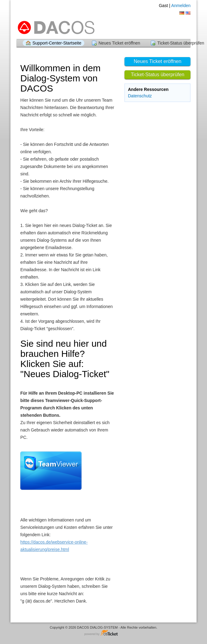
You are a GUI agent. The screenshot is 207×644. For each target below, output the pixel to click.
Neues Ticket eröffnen (119, 43)
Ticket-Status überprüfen (157, 74)
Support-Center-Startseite (57, 43)
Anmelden (181, 6)
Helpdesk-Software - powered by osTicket (104, 633)
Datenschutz (140, 96)
